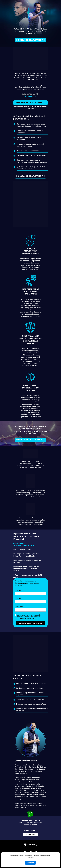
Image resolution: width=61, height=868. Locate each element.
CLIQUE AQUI (30, 834)
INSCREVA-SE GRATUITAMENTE (30, 40)
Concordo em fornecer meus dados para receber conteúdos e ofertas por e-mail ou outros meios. (29, 617)
